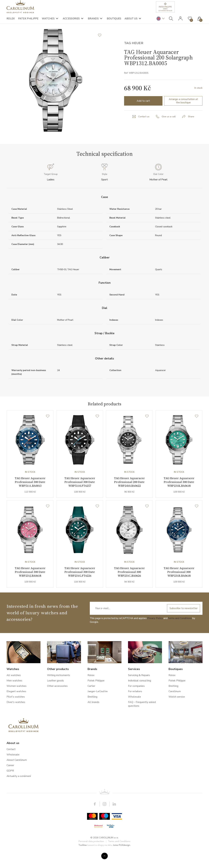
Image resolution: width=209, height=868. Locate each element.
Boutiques (114, 21)
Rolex (11, 21)
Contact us (144, 130)
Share (191, 130)
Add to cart (143, 114)
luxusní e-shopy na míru (100, 860)
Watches (48, 21)
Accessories (71, 21)
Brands (93, 21)
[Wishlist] (48, 430)
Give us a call (169, 130)
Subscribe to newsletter (183, 623)
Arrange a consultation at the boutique (183, 114)
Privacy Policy (155, 633)
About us (131, 21)
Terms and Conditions (180, 633)
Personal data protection (91, 856)
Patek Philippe (28, 21)
